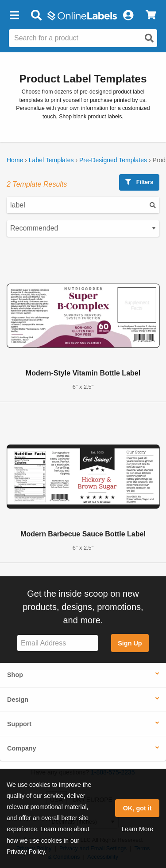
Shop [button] (15, 675)
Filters (139, 182)
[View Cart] (151, 16)
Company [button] (22, 748)
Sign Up (130, 643)
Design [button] (18, 700)
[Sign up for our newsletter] (58, 643)
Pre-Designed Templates (113, 160)
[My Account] (128, 16)
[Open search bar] (36, 16)
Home (15, 160)
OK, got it (137, 808)
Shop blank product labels (90, 117)
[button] (14, 16)
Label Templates (51, 160)
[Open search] (149, 38)
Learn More (137, 829)
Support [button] (19, 724)
